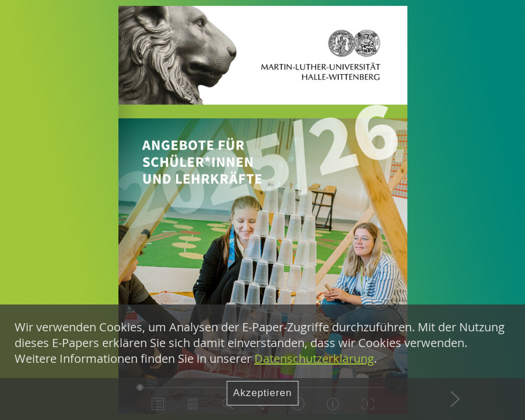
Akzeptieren (263, 393)
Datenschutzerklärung (314, 358)
